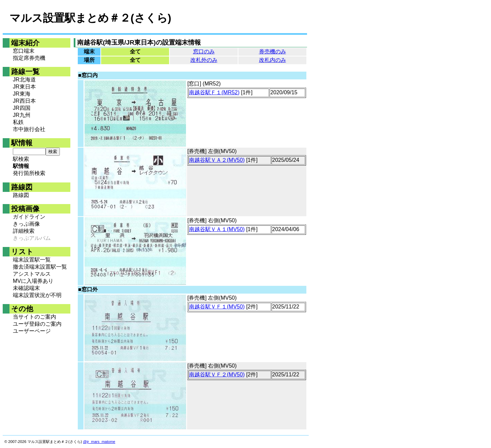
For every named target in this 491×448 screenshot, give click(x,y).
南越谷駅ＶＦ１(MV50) (217, 307)
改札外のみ (204, 60)
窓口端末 (24, 51)
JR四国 (22, 108)
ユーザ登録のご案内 (37, 324)
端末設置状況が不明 (37, 295)
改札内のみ (273, 60)
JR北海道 (24, 80)
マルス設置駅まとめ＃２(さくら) (90, 18)
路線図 (21, 195)
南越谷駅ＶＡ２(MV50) (217, 160)
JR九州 (22, 115)
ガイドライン (29, 217)
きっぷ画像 (26, 224)
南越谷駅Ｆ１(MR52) (214, 92)
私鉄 (18, 122)
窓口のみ (204, 52)
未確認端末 (26, 288)
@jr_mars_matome (99, 442)
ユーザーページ (32, 331)
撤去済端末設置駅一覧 (40, 267)
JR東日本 (24, 87)
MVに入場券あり (33, 281)
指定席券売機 (29, 58)
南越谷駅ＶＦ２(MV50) (217, 375)
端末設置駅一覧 (32, 260)
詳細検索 (24, 231)
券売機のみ (273, 52)
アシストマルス (32, 274)
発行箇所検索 (29, 173)
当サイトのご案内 (34, 317)
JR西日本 (24, 101)
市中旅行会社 (29, 129)
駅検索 (21, 159)
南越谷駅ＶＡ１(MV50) (217, 229)
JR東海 (22, 94)
